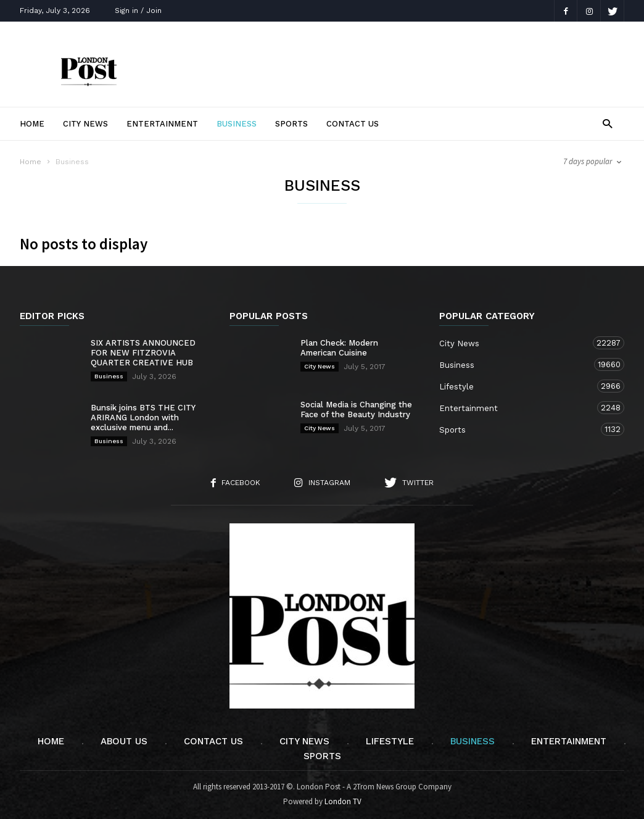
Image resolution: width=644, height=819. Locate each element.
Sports (291, 124)
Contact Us (353, 124)
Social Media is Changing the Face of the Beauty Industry (356, 409)
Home (32, 124)
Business (237, 124)
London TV (343, 801)
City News (85, 124)
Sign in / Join (138, 10)
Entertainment (162, 124)
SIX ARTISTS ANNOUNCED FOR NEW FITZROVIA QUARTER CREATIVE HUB (143, 353)
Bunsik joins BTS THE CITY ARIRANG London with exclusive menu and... (143, 418)
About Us (124, 741)
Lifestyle (519, 386)
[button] (607, 123)
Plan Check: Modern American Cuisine (339, 348)
